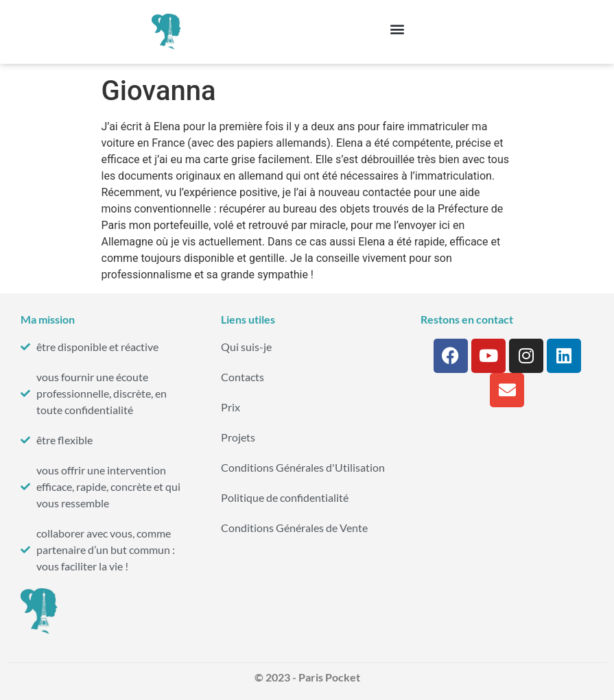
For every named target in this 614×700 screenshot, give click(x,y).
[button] (398, 28)
